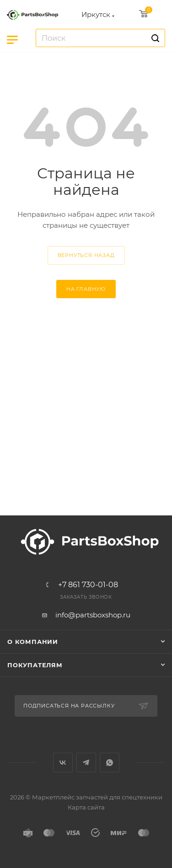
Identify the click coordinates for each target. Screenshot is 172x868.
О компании (33, 642)
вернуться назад (86, 255)
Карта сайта (86, 807)
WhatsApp (110, 763)
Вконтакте (63, 763)
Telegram (86, 763)
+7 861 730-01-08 (88, 585)
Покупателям (35, 665)
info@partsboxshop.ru (93, 615)
